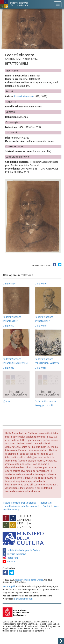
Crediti (46, 506)
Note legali (9, 586)
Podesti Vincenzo (23, 96)
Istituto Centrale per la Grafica (19, 503)
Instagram (10, 558)
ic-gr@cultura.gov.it (23, 599)
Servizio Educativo (14, 554)
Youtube (9, 562)
